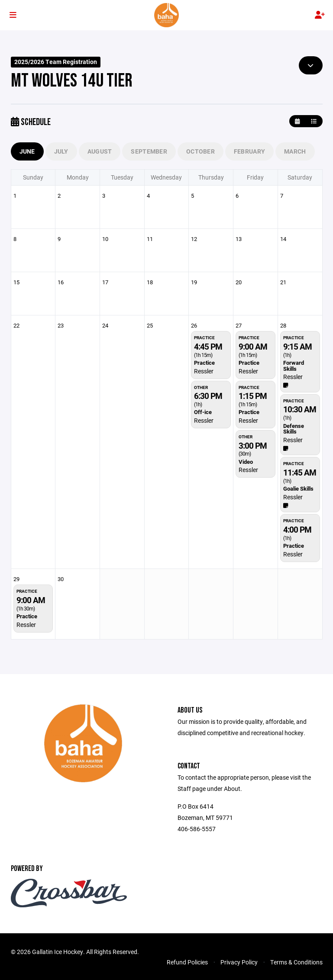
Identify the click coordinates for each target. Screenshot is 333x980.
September (149, 151)
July (61, 151)
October (200, 151)
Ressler (204, 371)
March (295, 151)
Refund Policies (187, 962)
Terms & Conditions (296, 962)
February (249, 151)
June (27, 151)
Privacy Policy (239, 962)
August (100, 151)
